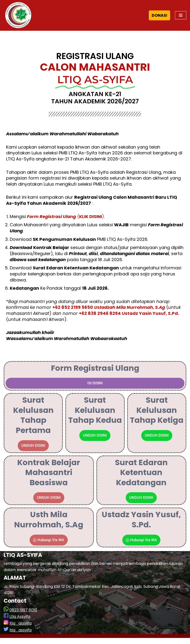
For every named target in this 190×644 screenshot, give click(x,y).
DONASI (159, 15)
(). (65, 219)
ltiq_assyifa (21, 629)
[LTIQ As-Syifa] (18, 15)
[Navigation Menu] (181, 15)
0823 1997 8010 (23, 616)
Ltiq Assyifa (20, 623)
